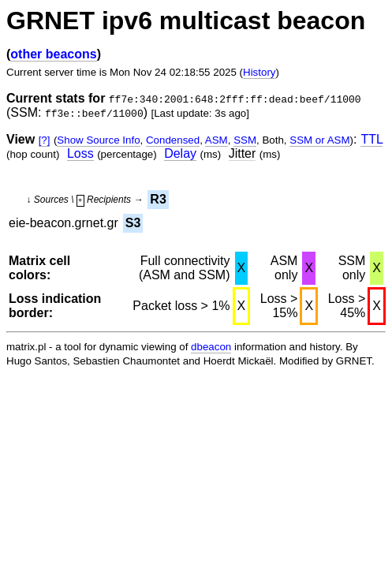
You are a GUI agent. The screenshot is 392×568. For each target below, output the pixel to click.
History (259, 72)
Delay (180, 153)
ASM (217, 140)
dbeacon (211, 347)
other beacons (53, 54)
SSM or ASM (319, 140)
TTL (371, 139)
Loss (80, 153)
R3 (158, 199)
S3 (133, 223)
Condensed (173, 140)
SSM (245, 140)
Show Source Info (98, 140)
